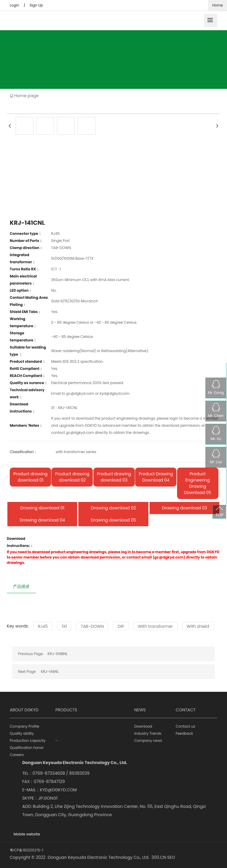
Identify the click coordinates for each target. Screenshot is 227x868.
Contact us (186, 726)
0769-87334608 (49, 773)
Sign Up (36, 5)
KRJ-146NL (50, 672)
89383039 (79, 773)
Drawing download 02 (113, 508)
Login (14, 5)
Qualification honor (27, 748)
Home (218, 5)
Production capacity (28, 741)
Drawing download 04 (42, 520)
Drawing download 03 (185, 508)
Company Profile (25, 726)
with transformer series (76, 452)
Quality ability (22, 733)
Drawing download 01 (42, 508)
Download (143, 726)
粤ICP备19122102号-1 (26, 850)
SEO (171, 857)
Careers (17, 755)
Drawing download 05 (113, 520)
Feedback (185, 733)
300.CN (159, 857)
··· (56, 741)
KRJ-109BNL (57, 654)
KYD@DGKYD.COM (58, 790)
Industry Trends (148, 733)
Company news (148, 741)
